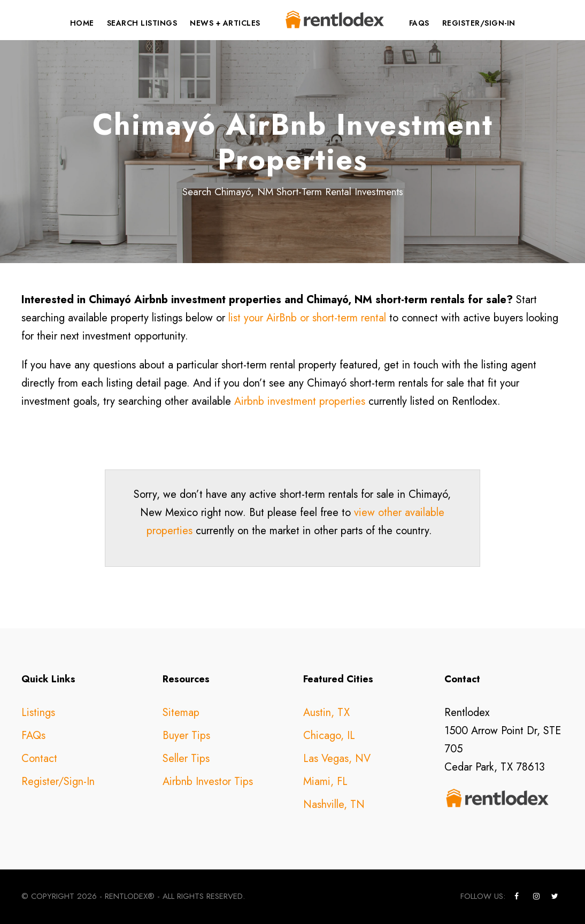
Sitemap (181, 713)
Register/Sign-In (479, 23)
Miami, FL (325, 781)
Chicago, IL (329, 736)
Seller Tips (186, 759)
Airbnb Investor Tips (208, 781)
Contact (39, 759)
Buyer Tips (186, 736)
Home (82, 23)
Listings (38, 713)
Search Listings (142, 23)
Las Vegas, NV (337, 759)
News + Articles (225, 23)
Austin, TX (326, 713)
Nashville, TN (334, 804)
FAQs (419, 23)
